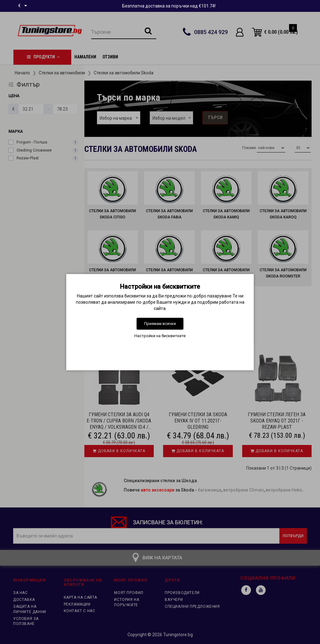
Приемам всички (160, 324)
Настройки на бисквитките (160, 336)
